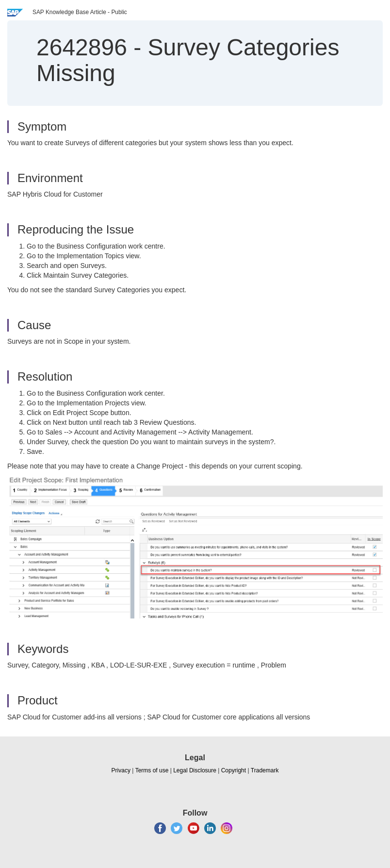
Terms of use (152, 770)
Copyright (234, 770)
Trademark (265, 770)
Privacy (121, 770)
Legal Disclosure (195, 770)
